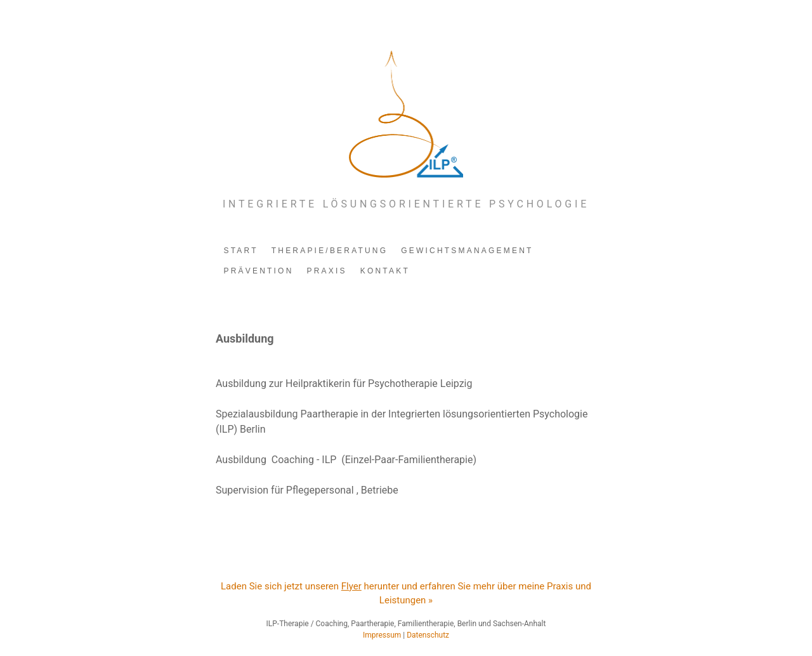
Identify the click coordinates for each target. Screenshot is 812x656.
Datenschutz (428, 635)
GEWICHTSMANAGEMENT (467, 251)
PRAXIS (327, 271)
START (241, 251)
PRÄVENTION (259, 271)
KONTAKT (385, 271)
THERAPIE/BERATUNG (330, 251)
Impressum (382, 635)
